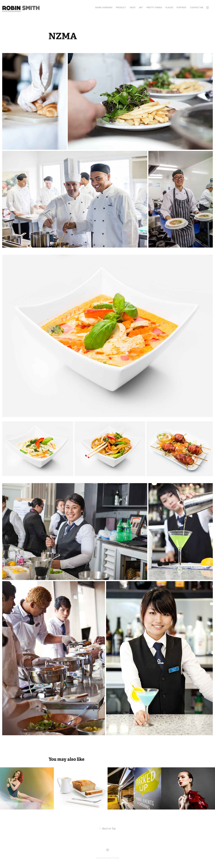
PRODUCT (121, 8)
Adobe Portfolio (113, 858)
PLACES (169, 8)
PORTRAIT (181, 8)
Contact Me (197, 8)
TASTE (132, 8)
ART (141, 8)
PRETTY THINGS (154, 8)
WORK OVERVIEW (104, 8)
